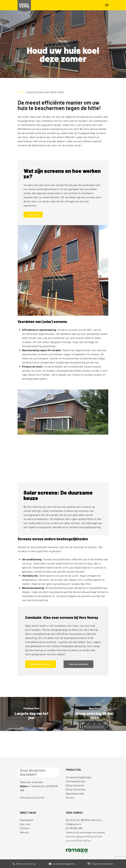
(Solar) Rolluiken (76, 789)
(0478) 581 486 (74, 828)
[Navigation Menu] (107, 5)
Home (21, 92)
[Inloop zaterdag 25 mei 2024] (95, 714)
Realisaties (27, 820)
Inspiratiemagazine (62, 864)
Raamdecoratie (75, 794)
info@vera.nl (73, 824)
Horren (70, 798)
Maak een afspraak (100, 864)
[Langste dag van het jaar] (32, 714)
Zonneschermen (76, 781)
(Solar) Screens (75, 785)
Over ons (25, 824)
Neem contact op (24, 864)
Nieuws (63, 41)
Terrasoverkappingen (79, 777)
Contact (25, 828)
